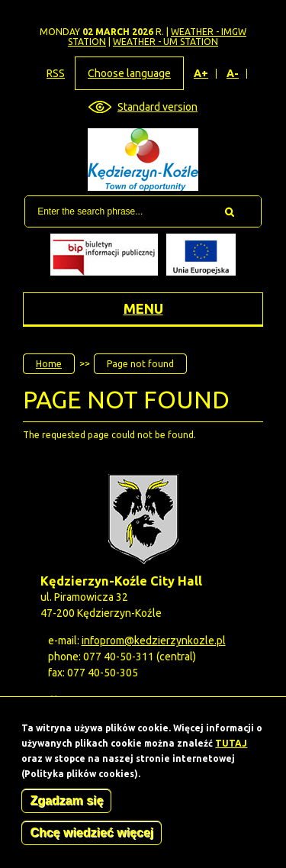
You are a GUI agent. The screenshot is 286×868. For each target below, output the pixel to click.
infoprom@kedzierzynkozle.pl (154, 641)
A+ (201, 74)
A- (233, 74)
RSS (56, 73)
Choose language (129, 73)
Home (49, 364)
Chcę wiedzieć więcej (92, 837)
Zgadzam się (66, 805)
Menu (143, 308)
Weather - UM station (165, 42)
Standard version (157, 107)
